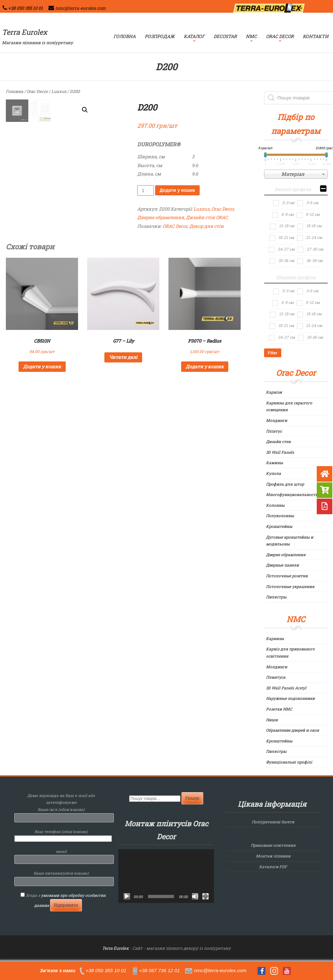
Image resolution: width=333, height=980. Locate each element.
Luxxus (59, 91)
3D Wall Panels (280, 452)
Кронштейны (279, 526)
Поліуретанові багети (273, 822)
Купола (273, 473)
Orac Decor (280, 36)
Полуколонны (280, 516)
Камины (274, 463)
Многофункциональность (292, 494)
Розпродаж (160, 36)
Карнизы (275, 638)
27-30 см (315, 249)
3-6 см (312, 203)
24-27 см (286, 249)
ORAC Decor (175, 226)
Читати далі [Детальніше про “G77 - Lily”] (123, 357)
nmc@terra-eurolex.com (80, 8)
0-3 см (288, 203)
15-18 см (314, 226)
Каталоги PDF (273, 867)
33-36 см (286, 260)
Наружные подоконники (290, 698)
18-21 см (286, 237)
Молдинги (277, 420)
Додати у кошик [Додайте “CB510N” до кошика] (42, 366)
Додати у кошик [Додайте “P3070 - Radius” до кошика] (205, 366)
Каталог (194, 36)
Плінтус (274, 431)
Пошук (192, 798)
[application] (166, 876)
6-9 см (287, 214)
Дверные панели (282, 565)
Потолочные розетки (287, 576)
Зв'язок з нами (57, 970)
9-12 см (313, 214)
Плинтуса (276, 677)
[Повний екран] (206, 896)
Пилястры (276, 597)
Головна (125, 36)
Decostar (225, 36)
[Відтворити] (127, 896)
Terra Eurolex (25, 32)
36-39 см (314, 260)
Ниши (272, 720)
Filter (273, 353)
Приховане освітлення (273, 845)
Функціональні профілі (289, 762)
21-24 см (314, 237)
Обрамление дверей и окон (293, 730)
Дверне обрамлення (161, 217)
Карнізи (274, 392)
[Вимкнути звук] (195, 896)
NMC (251, 36)
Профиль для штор (285, 484)
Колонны (275, 505)
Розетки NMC (279, 709)
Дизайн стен (278, 441)
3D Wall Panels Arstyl (286, 688)
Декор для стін (206, 226)
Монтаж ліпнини (273, 856)
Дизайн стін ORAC (207, 217)
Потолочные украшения (290, 586)
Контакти (316, 36)
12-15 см (287, 226)
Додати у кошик (177, 190)
